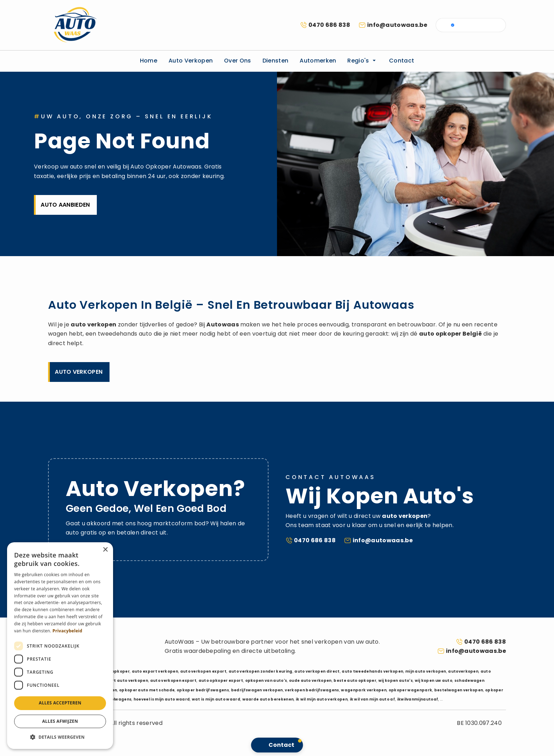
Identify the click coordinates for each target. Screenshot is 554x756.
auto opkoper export (221, 681)
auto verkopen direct (317, 671)
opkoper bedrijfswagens (203, 690)
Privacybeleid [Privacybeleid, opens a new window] (67, 631)
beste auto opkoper (355, 681)
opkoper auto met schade (147, 690)
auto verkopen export (203, 671)
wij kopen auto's (396, 681)
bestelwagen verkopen (459, 690)
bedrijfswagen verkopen (257, 690)
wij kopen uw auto (434, 681)
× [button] (105, 550)
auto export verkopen (155, 671)
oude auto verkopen (310, 681)
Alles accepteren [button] (60, 703)
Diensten (276, 61)
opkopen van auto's (266, 681)
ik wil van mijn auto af (372, 699)
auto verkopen (93, 324)
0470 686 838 (329, 25)
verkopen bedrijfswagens (312, 690)
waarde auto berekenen (268, 699)
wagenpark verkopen (364, 690)
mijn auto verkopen (426, 671)
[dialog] (60, 646)
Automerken (318, 61)
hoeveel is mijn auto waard (162, 699)
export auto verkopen (125, 681)
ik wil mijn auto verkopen (322, 699)
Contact (402, 61)
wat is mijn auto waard (216, 699)
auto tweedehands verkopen (372, 671)
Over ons (238, 61)
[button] (60, 737)
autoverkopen (463, 671)
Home (149, 61)
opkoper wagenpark (410, 690)
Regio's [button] (363, 61)
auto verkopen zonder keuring (261, 671)
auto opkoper (440, 334)
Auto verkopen (191, 61)
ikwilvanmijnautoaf (418, 699)
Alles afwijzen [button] (60, 721)
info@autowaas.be (397, 25)
